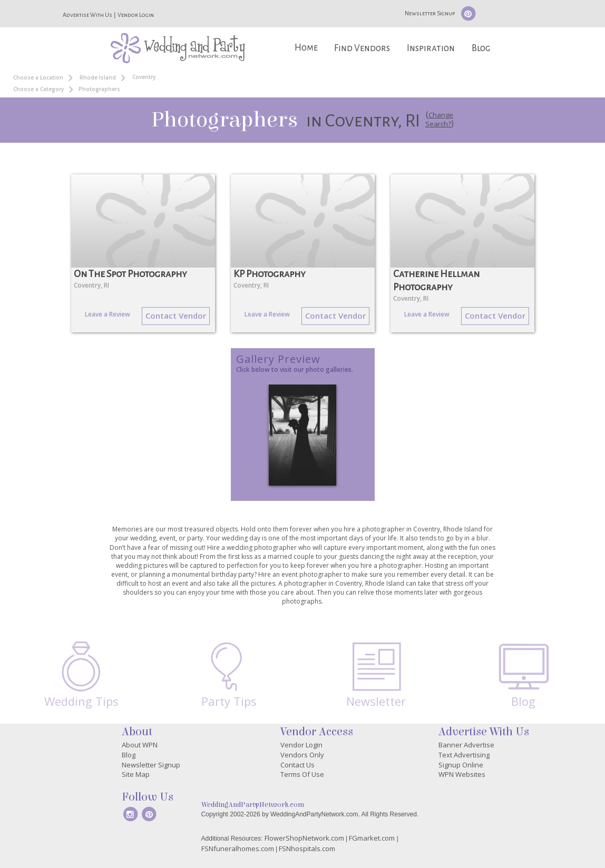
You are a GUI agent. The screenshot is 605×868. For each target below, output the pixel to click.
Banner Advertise (466, 745)
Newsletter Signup (430, 13)
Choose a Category (38, 89)
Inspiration (431, 48)
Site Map (136, 774)
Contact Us (297, 765)
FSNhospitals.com (307, 849)
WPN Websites (462, 774)
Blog (481, 48)
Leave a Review (108, 314)
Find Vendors (362, 48)
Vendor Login (136, 15)
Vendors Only (302, 755)
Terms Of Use (302, 774)
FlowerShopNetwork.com (304, 838)
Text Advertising (464, 755)
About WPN (140, 745)
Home (306, 48)
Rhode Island (98, 77)
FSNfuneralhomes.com (238, 849)
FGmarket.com (372, 838)
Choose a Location (38, 77)
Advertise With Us (87, 15)
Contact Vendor (176, 315)
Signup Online (461, 765)
